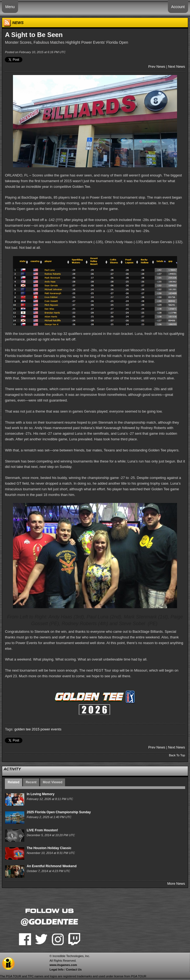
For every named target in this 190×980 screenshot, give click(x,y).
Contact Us (74, 969)
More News (176, 884)
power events (51, 729)
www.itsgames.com (63, 965)
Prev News (157, 67)
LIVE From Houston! (42, 830)
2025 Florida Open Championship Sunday (59, 812)
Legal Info (56, 969)
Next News (177, 67)
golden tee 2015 (27, 729)
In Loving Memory (41, 794)
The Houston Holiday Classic (49, 848)
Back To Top (177, 755)
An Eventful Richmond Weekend (52, 866)
